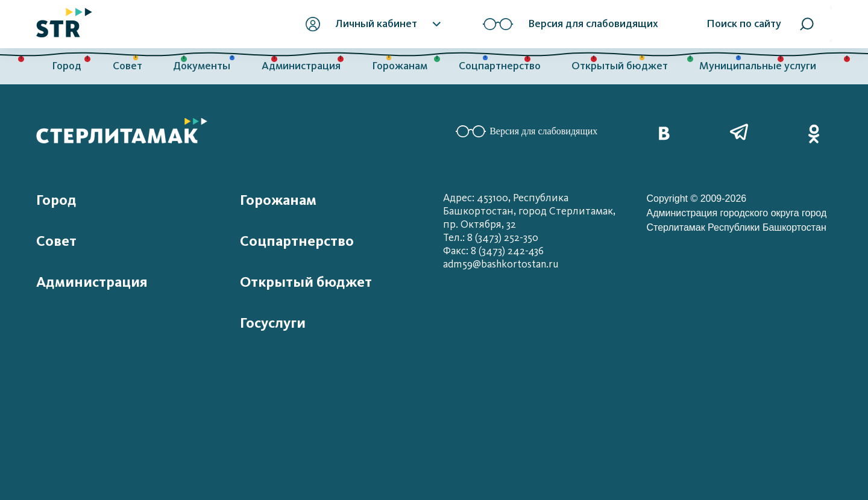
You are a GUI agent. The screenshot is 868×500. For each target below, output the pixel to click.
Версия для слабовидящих (527, 131)
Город (67, 66)
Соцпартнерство (500, 66)
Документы (202, 66)
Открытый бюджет (620, 66)
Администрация (301, 66)
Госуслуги (273, 323)
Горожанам (400, 66)
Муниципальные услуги (758, 66)
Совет (127, 66)
